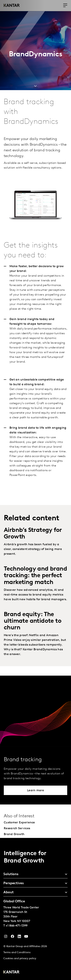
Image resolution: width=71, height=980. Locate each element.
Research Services (17, 828)
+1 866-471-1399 (17, 926)
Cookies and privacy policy (20, 959)
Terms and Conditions (17, 953)
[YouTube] (19, 937)
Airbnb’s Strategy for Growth (33, 534)
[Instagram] (6, 937)
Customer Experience (19, 823)
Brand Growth (14, 834)
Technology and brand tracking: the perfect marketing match (35, 576)
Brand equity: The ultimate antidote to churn (33, 621)
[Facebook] (12, 937)
